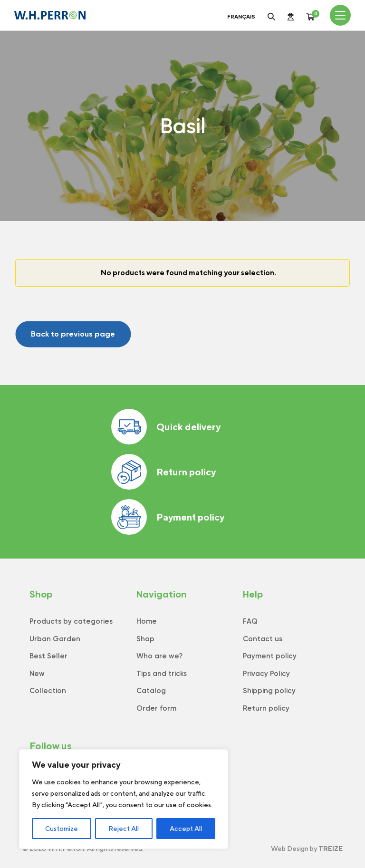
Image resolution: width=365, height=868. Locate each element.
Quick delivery (166, 427)
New (37, 674)
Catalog (151, 691)
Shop (145, 639)
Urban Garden (55, 639)
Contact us (263, 639)
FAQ (250, 621)
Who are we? (159, 656)
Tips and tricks (162, 674)
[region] (124, 799)
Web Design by (307, 849)
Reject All (124, 829)
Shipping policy (269, 691)
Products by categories (71, 621)
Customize (62, 829)
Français (241, 17)
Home (147, 621)
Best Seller (48, 656)
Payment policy (168, 517)
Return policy (163, 472)
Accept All (186, 829)
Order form (156, 708)
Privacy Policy (266, 674)
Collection (48, 691)
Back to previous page (73, 334)
